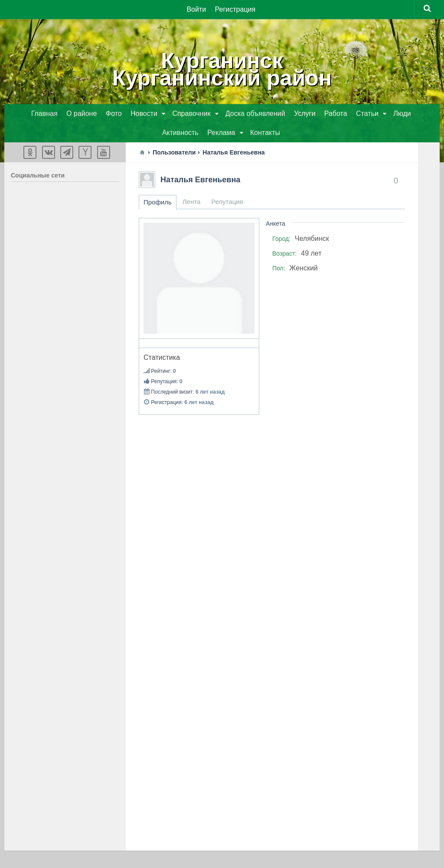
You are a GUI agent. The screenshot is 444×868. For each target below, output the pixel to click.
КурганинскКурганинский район (222, 69)
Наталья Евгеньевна (200, 180)
